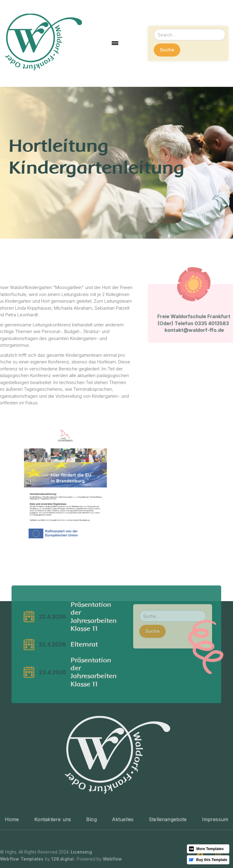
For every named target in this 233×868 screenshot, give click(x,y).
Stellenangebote (168, 841)
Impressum (215, 841)
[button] (115, 44)
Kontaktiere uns (53, 841)
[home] (43, 43)
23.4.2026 (53, 687)
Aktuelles (123, 841)
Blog (91, 841)
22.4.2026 (53, 631)
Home (12, 841)
